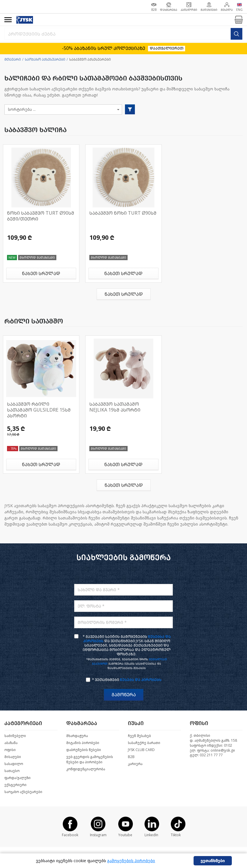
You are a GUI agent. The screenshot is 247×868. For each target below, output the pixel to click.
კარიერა (135, 764)
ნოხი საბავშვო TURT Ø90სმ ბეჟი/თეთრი (41, 216)
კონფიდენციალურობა (86, 769)
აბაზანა (11, 743)
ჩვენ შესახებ (139, 736)
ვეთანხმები (213, 861)
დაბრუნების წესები (84, 750)
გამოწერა (124, 695)
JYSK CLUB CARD (141, 750)
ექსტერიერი (15, 785)
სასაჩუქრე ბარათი (144, 743)
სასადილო (14, 764)
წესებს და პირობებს (141, 680)
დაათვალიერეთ (167, 48)
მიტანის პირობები (83, 743)
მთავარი (13, 60)
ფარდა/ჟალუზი (18, 778)
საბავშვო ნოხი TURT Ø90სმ (123, 213)
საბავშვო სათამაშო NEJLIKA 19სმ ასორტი (115, 407)
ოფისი (10, 750)
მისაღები (13, 757)
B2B (131, 757)
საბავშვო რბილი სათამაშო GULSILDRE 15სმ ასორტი (39, 410)
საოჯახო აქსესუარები (45, 60)
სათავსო (12, 771)
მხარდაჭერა (77, 736)
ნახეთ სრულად (41, 273)
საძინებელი (15, 736)
